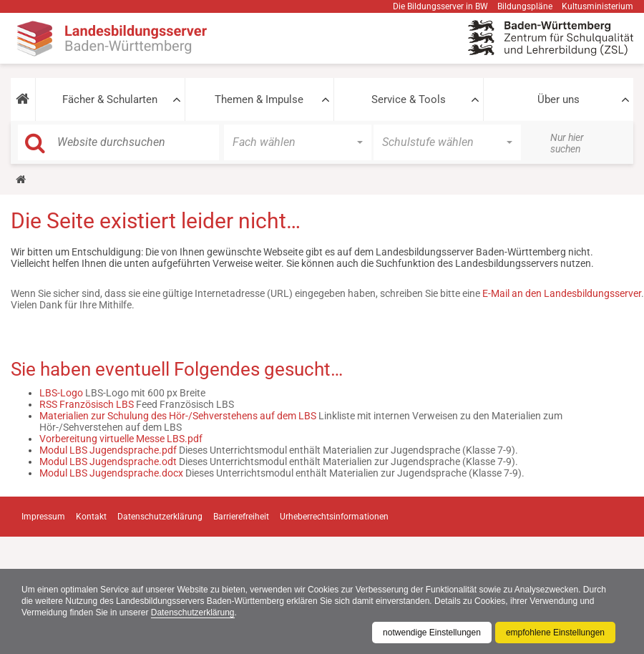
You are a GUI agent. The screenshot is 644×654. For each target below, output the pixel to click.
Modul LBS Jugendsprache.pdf (108, 450)
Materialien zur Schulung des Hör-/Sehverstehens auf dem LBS (178, 416)
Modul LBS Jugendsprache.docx (111, 473)
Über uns (558, 99)
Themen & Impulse (259, 99)
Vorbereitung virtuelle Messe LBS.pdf (121, 439)
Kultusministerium (597, 6)
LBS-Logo (61, 393)
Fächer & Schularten (110, 99)
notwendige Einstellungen (432, 633)
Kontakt (91, 517)
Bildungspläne (525, 6)
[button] (23, 99)
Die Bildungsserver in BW (440, 6)
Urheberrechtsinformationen (334, 517)
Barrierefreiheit (241, 517)
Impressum (43, 517)
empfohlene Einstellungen (555, 633)
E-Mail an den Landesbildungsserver (562, 293)
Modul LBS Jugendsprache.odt (108, 462)
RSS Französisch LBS (87, 404)
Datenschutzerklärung (193, 612)
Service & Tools (409, 99)
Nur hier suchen (567, 143)
